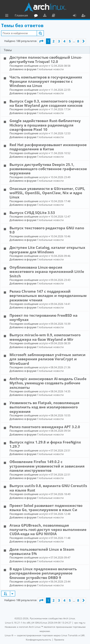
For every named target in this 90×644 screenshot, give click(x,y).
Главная (21, 15)
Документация (54, 16)
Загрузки (46, 16)
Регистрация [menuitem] (84, 16)
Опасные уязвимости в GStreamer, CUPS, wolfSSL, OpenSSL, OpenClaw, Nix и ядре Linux (47, 193)
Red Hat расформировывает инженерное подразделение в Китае (48, 147)
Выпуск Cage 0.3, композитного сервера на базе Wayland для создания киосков (47, 103)
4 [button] (64, 41)
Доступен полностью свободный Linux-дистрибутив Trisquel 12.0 (46, 59)
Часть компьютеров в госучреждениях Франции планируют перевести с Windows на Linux (46, 81)
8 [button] (78, 41)
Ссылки (8, 16)
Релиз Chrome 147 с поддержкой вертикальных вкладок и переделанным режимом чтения (48, 296)
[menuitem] (38, 640)
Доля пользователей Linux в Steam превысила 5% (42, 551)
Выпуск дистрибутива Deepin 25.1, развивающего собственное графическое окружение (48, 169)
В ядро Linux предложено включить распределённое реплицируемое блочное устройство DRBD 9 (43, 573)
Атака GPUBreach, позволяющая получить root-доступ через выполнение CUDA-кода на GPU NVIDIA (48, 530)
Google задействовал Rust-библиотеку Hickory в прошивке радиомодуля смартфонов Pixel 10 (45, 125)
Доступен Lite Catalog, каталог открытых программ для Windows (47, 250)
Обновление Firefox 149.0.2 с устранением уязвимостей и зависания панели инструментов (47, 466)
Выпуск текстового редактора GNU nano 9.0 (47, 230)
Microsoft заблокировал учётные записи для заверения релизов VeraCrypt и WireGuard (47, 359)
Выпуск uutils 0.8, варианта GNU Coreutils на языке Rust (48, 488)
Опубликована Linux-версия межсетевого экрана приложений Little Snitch (47, 272)
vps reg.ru (80, 623)
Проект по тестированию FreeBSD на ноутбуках (43, 317)
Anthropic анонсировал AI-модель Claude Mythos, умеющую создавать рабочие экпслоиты (48, 383)
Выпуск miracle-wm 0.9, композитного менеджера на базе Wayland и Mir (45, 337)
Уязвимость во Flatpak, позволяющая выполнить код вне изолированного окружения (44, 407)
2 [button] (54, 41)
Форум (37, 16)
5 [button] (70, 41)
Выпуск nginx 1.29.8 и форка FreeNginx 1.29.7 (45, 444)
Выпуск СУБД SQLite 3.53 (32, 213)
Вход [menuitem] (76, 16)
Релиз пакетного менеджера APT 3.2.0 (45, 427)
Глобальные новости (50, 69)
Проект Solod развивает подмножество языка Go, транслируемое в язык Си (46, 508)
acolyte (43, 66)
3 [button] (59, 41)
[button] (41, 41)
